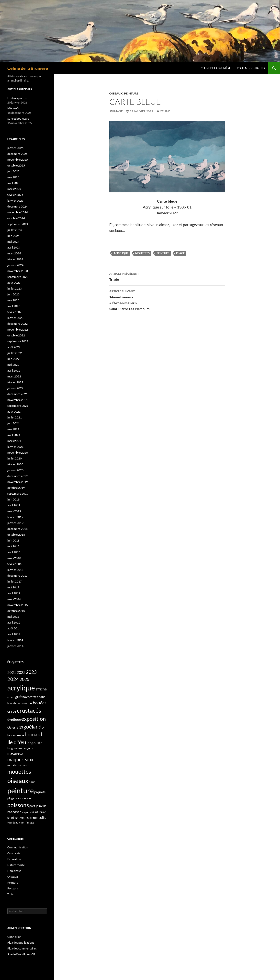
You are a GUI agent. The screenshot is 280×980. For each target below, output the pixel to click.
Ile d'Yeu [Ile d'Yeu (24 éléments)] (17, 742)
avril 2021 (14, 435)
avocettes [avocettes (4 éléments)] (31, 697)
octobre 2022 (16, 335)
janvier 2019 (15, 523)
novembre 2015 (18, 605)
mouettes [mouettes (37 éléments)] (19, 771)
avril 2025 (14, 183)
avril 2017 (14, 593)
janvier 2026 (15, 148)
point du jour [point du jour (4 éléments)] (23, 798)
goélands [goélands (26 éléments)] (34, 727)
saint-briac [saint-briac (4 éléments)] (39, 812)
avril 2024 (14, 247)
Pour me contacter (251, 68)
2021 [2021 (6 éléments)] (12, 672)
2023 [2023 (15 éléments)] (31, 672)
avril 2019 (14, 505)
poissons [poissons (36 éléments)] (18, 805)
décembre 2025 (17, 154)
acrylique (121, 253)
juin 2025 (13, 171)
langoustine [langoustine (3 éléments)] (15, 748)
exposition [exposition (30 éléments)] (34, 719)
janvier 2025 (15, 201)
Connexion (14, 937)
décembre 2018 (17, 529)
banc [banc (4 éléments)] (42, 697)
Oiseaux (116, 93)
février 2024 (15, 259)
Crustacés (14, 853)
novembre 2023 (18, 271)
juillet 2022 (15, 353)
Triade (167, 276)
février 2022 (15, 382)
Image (118, 111)
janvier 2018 (15, 570)
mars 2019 (14, 511)
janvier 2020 (15, 470)
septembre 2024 (18, 224)
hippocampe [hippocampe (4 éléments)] (16, 735)
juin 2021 (13, 423)
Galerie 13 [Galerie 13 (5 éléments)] (15, 727)
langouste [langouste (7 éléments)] (35, 743)
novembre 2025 (18, 160)
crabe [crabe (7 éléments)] (12, 711)
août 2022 (14, 347)
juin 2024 (13, 236)
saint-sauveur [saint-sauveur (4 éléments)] (17, 818)
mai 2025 (13, 177)
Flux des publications (21, 943)
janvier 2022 (15, 388)
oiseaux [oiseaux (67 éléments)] (18, 781)
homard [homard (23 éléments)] (34, 734)
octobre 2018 (16, 535)
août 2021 (14, 412)
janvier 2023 (15, 318)
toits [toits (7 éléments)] (42, 817)
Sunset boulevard (18, 119)
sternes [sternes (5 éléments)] (33, 818)
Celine (165, 111)
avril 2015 (14, 622)
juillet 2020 (15, 458)
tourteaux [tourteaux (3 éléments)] (14, 822)
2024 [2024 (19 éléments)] (13, 679)
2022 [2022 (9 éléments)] (21, 672)
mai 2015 (13, 617)
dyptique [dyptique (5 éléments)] (14, 719)
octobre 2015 (16, 611)
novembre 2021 (18, 400)
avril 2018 (14, 552)
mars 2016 (14, 599)
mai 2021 (13, 429)
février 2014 (15, 640)
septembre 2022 (18, 341)
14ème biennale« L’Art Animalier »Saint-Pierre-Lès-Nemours (167, 300)
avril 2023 (14, 306)
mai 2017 (13, 587)
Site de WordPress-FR (21, 954)
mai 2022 (13, 365)
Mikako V (13, 108)
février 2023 (15, 312)
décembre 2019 (17, 476)
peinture (163, 253)
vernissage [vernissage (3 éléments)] (27, 822)
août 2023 (14, 283)
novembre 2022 (18, 329)
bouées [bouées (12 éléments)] (40, 703)
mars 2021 (14, 441)
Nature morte (16, 865)
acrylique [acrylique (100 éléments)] (21, 688)
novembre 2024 (18, 212)
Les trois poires (17, 98)
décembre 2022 (17, 324)
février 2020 (15, 464)
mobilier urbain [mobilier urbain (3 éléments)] (17, 765)
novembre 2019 (18, 482)
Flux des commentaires (22, 948)
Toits (10, 894)
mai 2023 (13, 300)
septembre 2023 (18, 277)
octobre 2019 (16, 488)
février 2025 (15, 195)
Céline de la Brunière (28, 68)
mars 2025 (14, 189)
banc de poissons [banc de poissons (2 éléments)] (17, 703)
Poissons (13, 888)
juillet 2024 (15, 230)
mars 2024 (14, 253)
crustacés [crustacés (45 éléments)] (29, 710)
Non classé (14, 871)
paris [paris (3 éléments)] (32, 782)
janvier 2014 (15, 646)
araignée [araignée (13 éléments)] (16, 696)
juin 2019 (13, 499)
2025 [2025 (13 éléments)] (24, 679)
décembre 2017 (17, 576)
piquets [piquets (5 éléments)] (40, 792)
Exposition (14, 859)
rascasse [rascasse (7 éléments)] (14, 812)
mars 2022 (14, 376)
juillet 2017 (15, 581)
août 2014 (14, 628)
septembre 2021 (18, 406)
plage (180, 253)
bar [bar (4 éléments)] (30, 703)
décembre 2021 (17, 394)
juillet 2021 (15, 417)
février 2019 (15, 517)
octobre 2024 (16, 218)
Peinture (131, 93)
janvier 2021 (15, 447)
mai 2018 (13, 546)
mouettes (142, 253)
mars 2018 (14, 558)
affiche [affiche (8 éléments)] (41, 689)
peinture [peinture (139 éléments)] (21, 790)
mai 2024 (13, 242)
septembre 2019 (18, 494)
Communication (18, 847)
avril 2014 (14, 634)
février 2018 (15, 564)
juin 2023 (13, 294)
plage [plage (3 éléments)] (11, 798)
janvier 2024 (15, 265)
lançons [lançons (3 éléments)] (28, 748)
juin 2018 (13, 540)
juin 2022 (13, 359)
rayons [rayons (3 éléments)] (26, 812)
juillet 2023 (15, 288)
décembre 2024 (17, 206)
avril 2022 (14, 370)
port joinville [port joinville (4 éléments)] (38, 806)
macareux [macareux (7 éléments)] (15, 753)
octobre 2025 (16, 165)
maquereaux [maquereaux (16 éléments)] (20, 759)
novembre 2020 (18, 453)
